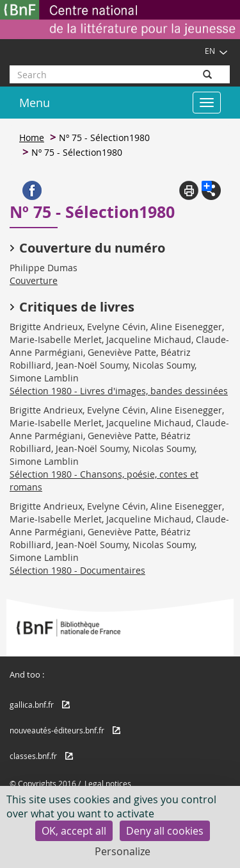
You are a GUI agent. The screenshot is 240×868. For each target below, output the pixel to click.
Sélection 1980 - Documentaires (77, 570)
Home (32, 138)
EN (216, 51)
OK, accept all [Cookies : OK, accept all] (74, 831)
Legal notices (108, 783)
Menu (35, 103)
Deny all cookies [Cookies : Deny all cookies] (165, 831)
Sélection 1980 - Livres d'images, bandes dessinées (119, 391)
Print (189, 190)
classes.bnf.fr (33, 756)
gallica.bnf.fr (32, 705)
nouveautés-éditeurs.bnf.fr (57, 730)
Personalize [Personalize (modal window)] (123, 851)
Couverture (34, 280)
